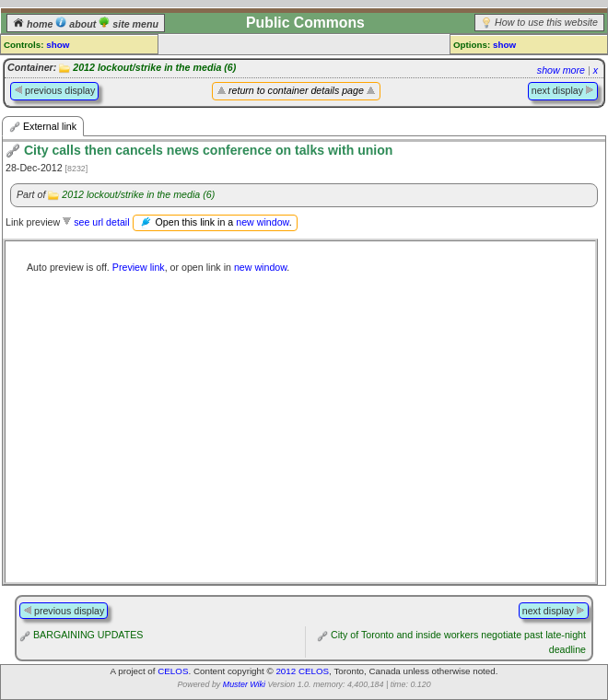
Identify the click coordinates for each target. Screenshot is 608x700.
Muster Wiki (244, 684)
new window (262, 222)
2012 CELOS (302, 671)
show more (561, 70)
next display (563, 90)
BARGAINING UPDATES (88, 635)
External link (43, 127)
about (77, 24)
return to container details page (296, 90)
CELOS (173, 671)
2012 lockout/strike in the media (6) (154, 67)
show (58, 45)
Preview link (139, 267)
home (34, 24)
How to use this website (546, 22)
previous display (54, 90)
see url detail (101, 222)
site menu (129, 24)
